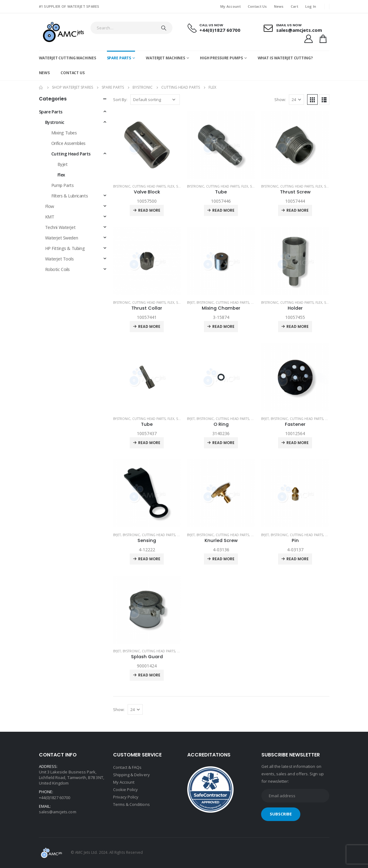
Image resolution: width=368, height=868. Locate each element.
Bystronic (122, 186)
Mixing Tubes (64, 133)
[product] (147, 145)
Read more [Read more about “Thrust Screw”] (298, 210)
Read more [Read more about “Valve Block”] (149, 210)
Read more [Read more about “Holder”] (298, 326)
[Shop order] (155, 100)
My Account (231, 6)
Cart (294, 6)
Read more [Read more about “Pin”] (298, 559)
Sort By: (120, 100)
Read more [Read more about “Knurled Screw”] (223, 559)
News (279, 6)
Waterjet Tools (59, 259)
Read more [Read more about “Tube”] (223, 210)
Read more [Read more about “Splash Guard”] (149, 675)
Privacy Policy (126, 797)
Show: (280, 100)
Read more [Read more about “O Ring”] (223, 443)
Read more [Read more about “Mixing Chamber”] (223, 326)
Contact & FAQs (127, 767)
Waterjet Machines (165, 58)
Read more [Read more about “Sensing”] (149, 559)
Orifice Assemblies (68, 143)
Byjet (191, 303)
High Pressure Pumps (221, 58)
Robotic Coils (58, 269)
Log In (311, 6)
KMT (50, 217)
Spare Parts (119, 58)
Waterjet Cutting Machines (68, 58)
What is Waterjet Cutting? (285, 58)
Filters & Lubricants (70, 196)
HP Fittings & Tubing (65, 248)
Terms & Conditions (131, 804)
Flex (171, 186)
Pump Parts (63, 185)
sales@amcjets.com (58, 812)
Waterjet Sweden (62, 238)
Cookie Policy (126, 790)
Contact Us (257, 6)
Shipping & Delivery (131, 775)
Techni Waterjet (60, 227)
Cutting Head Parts (149, 186)
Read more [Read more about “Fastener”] (298, 443)
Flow (50, 206)
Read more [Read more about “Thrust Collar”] (149, 326)
